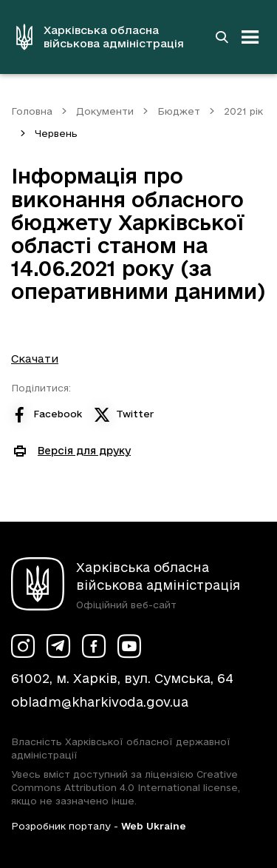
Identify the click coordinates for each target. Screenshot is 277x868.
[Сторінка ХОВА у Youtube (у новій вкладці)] (129, 646)
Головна (32, 111)
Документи (105, 111)
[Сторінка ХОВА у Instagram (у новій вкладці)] (23, 646)
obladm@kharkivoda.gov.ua (100, 702)
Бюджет (179, 111)
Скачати (35, 359)
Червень (56, 133)
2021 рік (243, 111)
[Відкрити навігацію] (250, 37)
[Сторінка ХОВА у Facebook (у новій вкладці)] (94, 646)
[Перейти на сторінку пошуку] (222, 37)
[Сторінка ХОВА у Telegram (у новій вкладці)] (58, 646)
